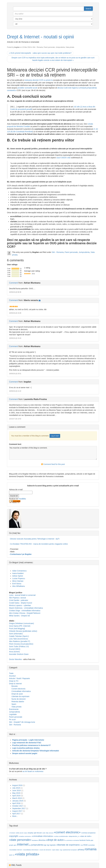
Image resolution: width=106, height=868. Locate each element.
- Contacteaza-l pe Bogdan (20, 554)
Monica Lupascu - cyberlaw (20, 605)
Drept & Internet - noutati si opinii (40, 37)
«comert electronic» (67, 832)
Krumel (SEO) (15, 649)
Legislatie (13, 714)
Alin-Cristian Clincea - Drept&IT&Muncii (25, 613)
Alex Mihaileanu (19, 586)
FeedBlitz (22, 499)
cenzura (51, 833)
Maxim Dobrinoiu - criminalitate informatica (26, 608)
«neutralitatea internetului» (31, 850)
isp (30, 845)
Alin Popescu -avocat (17, 598)
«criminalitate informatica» (42, 836)
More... (15, 816)
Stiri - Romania (38, 47)
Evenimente (14, 709)
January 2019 (18, 801)
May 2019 (16, 793)
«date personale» (20, 840)
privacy (81, 850)
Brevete (15, 686)
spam (11, 855)
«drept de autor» (55, 840)
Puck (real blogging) (17, 629)
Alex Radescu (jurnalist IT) (20, 641)
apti (35, 833)
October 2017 (18, 806)
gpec (15, 845)
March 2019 (17, 798)
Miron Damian (18, 581)
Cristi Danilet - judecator (19, 600)
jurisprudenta (37, 845)
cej (47, 833)
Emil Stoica (17, 584)
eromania (76, 840)
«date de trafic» (86, 836)
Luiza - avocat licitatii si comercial (22, 595)
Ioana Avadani (18, 573)
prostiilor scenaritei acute (27, 88)
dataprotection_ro (74, 836)
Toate (11, 673)
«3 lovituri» (12, 833)
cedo (44, 833)
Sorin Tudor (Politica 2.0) (19, 646)
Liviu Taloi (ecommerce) (19, 639)
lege (45, 845)
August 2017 (17, 811)
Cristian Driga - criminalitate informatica (25, 611)
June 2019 (16, 790)
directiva (42, 840)
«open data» (55, 850)
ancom (22, 833)
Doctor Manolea (15, 659)
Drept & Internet (15, 684)
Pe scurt (12, 720)
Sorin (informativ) (16, 634)
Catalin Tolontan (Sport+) (19, 636)
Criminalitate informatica (21, 691)
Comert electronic (19, 689)
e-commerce (69, 840)
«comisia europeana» (88, 833)
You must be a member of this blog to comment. (53, 453)
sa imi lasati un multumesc (33, 771)
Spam (14, 704)
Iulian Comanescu (19, 571)
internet (23, 844)
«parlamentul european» (70, 850)
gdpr (92, 840)
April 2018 (16, 803)
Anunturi (12, 676)
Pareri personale (49, 47)
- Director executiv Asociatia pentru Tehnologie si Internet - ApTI (34, 539)
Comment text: (15, 444)
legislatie (53, 845)
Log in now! (55, 436)
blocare (39, 833)
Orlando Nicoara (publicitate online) (23, 631)
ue (14, 855)
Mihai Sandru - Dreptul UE (19, 616)
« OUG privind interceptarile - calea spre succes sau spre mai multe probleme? (40, 53)
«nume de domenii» (45, 850)
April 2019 (16, 796)
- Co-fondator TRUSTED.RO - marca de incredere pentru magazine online (38, 544)
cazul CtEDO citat (64, 158)
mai (82, 845)
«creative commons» (25, 836)
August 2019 (17, 785)
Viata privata (70, 47)
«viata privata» (27, 854)
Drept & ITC (14, 681)
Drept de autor (17, 694)
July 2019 (16, 788)
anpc (26, 833)
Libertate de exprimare (20, 696)
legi (48, 845)
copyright (14, 836)
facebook (83, 840)
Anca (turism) (14, 652)
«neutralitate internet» (16, 850)
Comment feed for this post (53, 464)
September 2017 (19, 808)
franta (88, 840)
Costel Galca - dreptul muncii (21, 603)
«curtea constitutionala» (61, 836)
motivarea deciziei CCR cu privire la (39, 80)
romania (91, 849)
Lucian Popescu (19, 578)
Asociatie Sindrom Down (19, 654)
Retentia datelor (18, 702)
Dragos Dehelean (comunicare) (22, 623)
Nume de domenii (19, 699)
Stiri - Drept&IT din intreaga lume (22, 722)
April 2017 (16, 814)
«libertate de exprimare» (68, 845)
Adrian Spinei (18, 576)
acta (18, 833)
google (11, 845)
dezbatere (35, 840)
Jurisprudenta (60, 47)
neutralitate (91, 845)
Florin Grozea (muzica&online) (21, 644)
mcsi (85, 845)
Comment (13, 283)
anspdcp (30, 833)
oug (61, 850)
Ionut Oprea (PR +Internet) (20, 626)
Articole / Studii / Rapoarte (19, 678)
